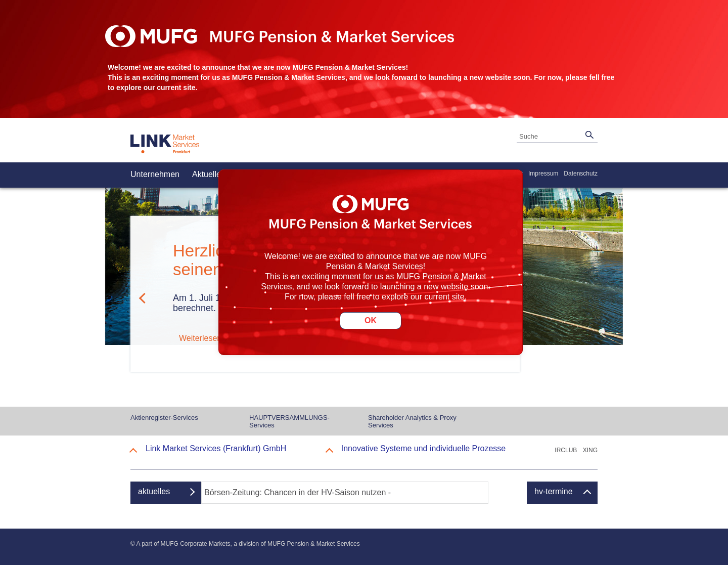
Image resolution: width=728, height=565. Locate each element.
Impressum (543, 173)
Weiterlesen (200, 338)
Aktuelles (209, 174)
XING (590, 450)
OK (371, 320)
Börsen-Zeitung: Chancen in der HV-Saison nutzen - (298, 492)
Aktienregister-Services (164, 418)
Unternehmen (155, 174)
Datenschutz (581, 173)
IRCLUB (566, 450)
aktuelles (154, 491)
